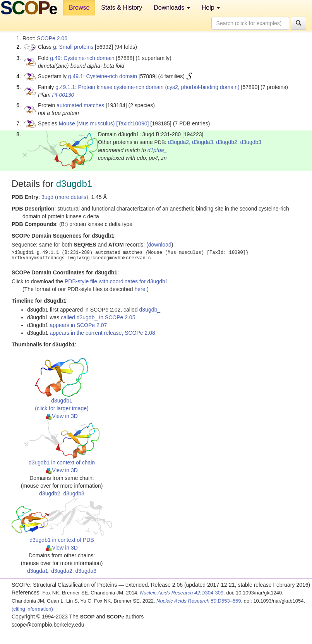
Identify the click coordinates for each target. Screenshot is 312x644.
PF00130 (63, 95)
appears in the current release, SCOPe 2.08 (102, 333)
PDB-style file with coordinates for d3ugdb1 (117, 281)
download (160, 245)
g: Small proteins (73, 47)
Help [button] (211, 8)
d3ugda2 (179, 142)
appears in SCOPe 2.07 (78, 325)
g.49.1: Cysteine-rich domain (103, 76)
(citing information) (32, 609)
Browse (79, 8)
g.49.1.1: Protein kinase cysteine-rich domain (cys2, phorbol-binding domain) (147, 87)
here (140, 289)
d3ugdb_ (150, 310)
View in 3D (62, 416)
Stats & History (122, 8)
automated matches (80, 105)
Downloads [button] (172, 8)
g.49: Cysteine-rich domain (82, 58)
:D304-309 (182, 593)
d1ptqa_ (157, 150)
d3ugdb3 (251, 142)
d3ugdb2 (227, 142)
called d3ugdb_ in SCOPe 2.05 (98, 317)
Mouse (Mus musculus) (87, 123)
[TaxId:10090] (132, 123)
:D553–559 (199, 601)
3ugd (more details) (65, 197)
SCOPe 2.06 (52, 38)
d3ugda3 (203, 142)
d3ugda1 (38, 571)
